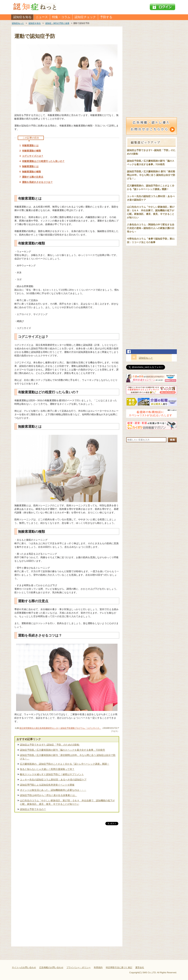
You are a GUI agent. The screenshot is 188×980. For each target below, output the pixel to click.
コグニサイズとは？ (33, 156)
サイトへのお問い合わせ (24, 967)
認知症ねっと (146, 358)
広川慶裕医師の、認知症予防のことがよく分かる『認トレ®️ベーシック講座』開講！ (65, 764)
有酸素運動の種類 (31, 151)
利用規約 (98, 967)
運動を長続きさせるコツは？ (37, 182)
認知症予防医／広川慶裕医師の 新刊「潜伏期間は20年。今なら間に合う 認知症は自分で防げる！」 (151, 175)
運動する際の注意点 (33, 177)
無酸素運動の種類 (31, 172)
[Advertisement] (67, 861)
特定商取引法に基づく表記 (119, 967)
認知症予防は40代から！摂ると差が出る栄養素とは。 (49, 795)
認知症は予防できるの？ (33, 809)
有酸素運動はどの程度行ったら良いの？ (43, 161)
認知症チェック (85, 17)
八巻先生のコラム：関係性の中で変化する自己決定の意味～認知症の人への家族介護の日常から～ (151, 228)
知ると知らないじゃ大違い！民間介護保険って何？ (47, 769)
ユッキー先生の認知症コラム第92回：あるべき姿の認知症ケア (53, 780)
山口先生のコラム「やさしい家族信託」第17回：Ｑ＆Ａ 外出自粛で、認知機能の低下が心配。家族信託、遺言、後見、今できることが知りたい (67, 802)
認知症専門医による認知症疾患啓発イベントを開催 (47, 785)
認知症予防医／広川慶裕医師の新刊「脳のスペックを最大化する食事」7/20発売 (62, 750)
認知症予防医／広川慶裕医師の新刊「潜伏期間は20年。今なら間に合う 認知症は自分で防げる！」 (68, 757)
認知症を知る (22, 17)
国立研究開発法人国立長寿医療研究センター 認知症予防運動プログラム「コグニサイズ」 (60, 728)
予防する (106, 17)
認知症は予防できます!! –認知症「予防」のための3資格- (50, 745)
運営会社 (140, 967)
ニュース (42, 17)
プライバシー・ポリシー (79, 967)
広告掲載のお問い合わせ (51, 967)
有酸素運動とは (30, 145)
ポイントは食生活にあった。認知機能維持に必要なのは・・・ (53, 790)
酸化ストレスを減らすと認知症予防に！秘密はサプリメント (52, 774)
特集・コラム (61, 17)
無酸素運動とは (30, 166)
